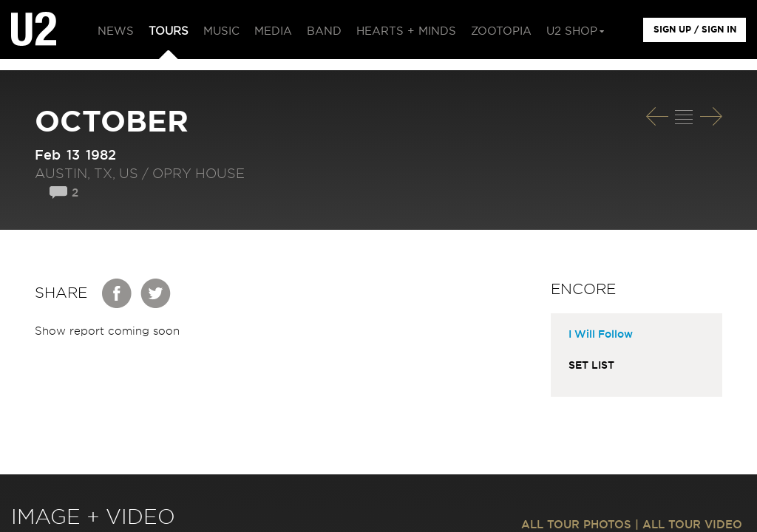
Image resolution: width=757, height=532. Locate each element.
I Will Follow (601, 335)
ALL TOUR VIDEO (692, 525)
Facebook (118, 293)
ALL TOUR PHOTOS (576, 525)
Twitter (156, 293)
